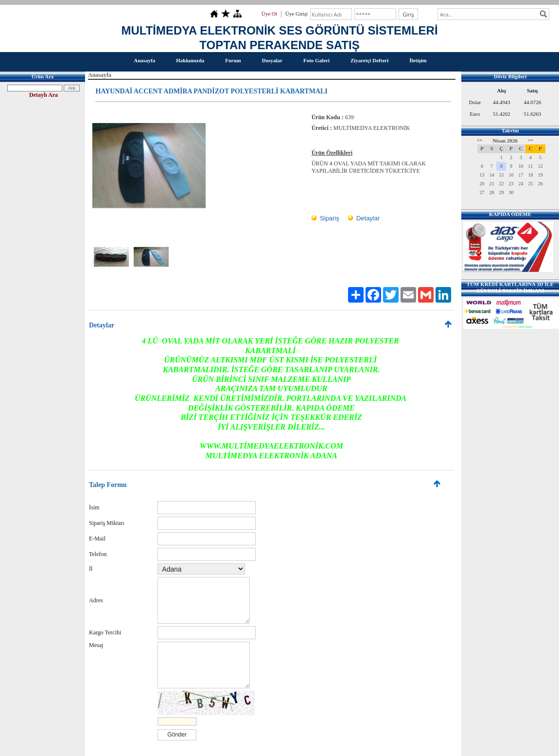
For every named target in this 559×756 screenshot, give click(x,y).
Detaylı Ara (44, 95)
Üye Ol (269, 14)
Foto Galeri (316, 60)
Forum (233, 60)
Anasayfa (144, 60)
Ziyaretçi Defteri (369, 60)
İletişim (418, 60)
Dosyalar (272, 60)
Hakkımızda (190, 60)
